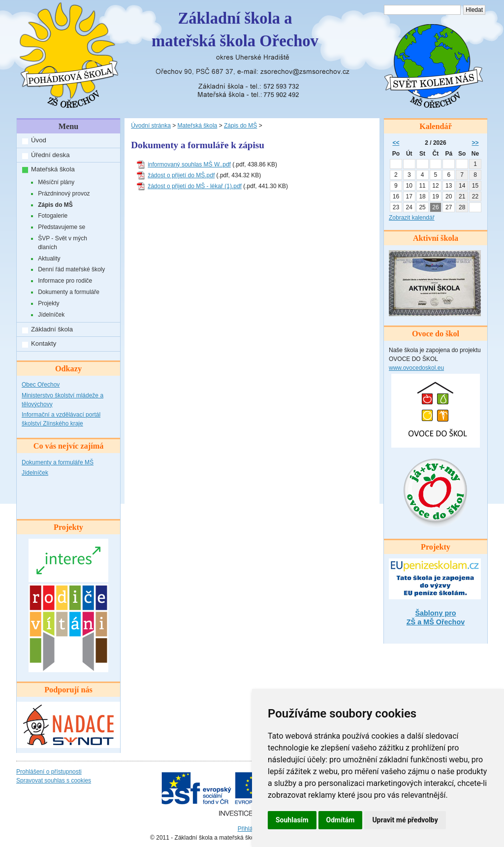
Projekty (48, 303)
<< (396, 143)
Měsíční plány (56, 182)
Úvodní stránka (151, 126)
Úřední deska (50, 155)
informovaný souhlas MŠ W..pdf (189, 164)
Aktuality (49, 259)
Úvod (39, 140)
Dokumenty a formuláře (69, 292)
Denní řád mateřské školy (71, 269)
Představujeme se (62, 227)
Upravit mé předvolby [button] (405, 820)
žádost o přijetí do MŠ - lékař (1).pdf (195, 186)
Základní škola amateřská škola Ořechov (235, 30)
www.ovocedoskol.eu (416, 368)
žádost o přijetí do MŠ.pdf (181, 175)
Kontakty (44, 343)
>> (475, 143)
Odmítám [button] (341, 820)
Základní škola (52, 329)
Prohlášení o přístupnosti (49, 772)
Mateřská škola (53, 169)
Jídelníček (51, 315)
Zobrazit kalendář (412, 218)
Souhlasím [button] (292, 820)
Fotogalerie (53, 216)
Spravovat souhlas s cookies (54, 781)
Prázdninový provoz (64, 194)
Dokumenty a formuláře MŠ (58, 462)
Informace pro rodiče (65, 281)
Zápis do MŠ (55, 205)
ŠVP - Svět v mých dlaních (63, 243)
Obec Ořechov (41, 385)
